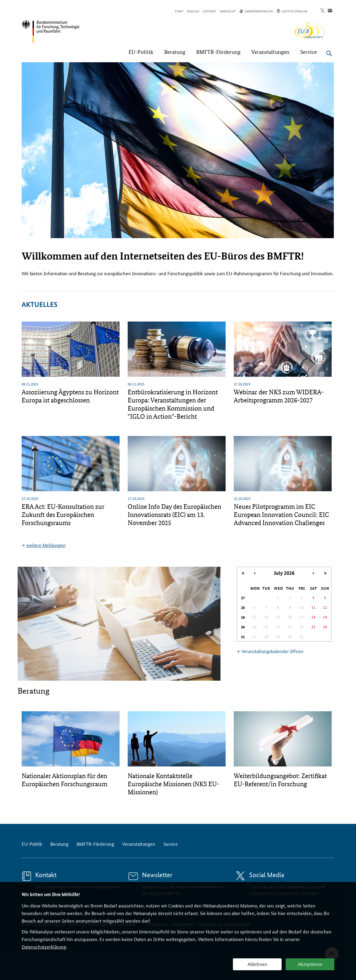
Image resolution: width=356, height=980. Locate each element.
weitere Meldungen (46, 545)
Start (179, 11)
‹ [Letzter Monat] (255, 573)
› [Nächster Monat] (313, 573)
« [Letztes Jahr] (243, 573)
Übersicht (228, 11)
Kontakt (210, 11)
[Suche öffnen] (329, 53)
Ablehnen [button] (257, 964)
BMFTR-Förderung (95, 844)
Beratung (59, 844)
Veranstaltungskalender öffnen (272, 651)
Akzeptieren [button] (310, 964)
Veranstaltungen (139, 844)
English (193, 11)
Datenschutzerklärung (44, 946)
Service (171, 844)
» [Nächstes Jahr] (325, 573)
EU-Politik (32, 844)
